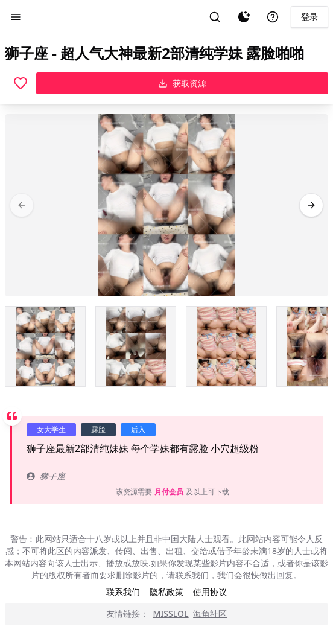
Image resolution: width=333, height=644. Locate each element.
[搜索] (215, 17)
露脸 (98, 429)
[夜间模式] (244, 17)
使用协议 (210, 592)
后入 (138, 429)
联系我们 (123, 592)
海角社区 (210, 614)
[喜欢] (21, 83)
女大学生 (51, 429)
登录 (309, 17)
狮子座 (46, 476)
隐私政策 (166, 592)
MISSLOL (171, 614)
